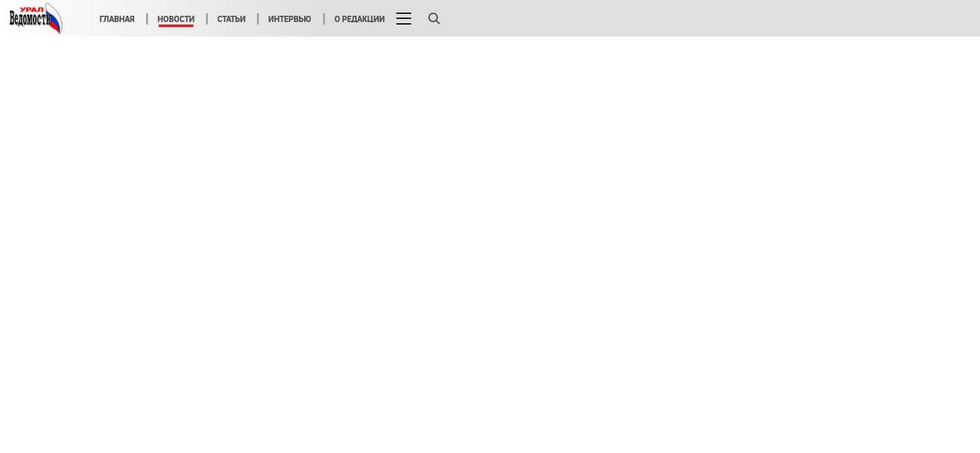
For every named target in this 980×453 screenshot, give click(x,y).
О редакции (360, 19)
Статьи (231, 19)
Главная (117, 19)
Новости (176, 19)
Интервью (290, 19)
